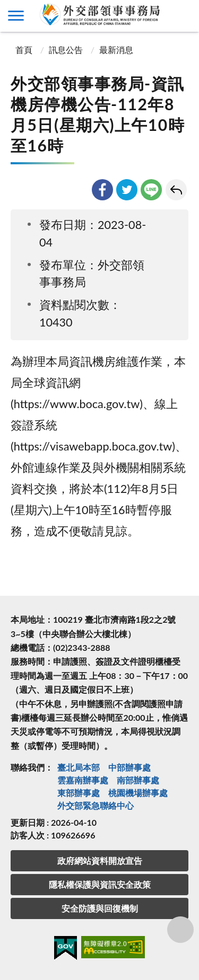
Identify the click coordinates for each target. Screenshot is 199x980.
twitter (127, 190)
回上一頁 (176, 190)
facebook (102, 190)
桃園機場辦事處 (138, 793)
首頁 (23, 50)
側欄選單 (16, 16)
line (151, 190)
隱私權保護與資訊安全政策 (100, 884)
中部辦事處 (129, 767)
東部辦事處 (79, 793)
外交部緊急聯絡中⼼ (96, 805)
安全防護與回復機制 (100, 908)
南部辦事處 (138, 780)
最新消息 (116, 50)
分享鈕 (180, 930)
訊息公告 (66, 50)
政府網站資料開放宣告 (100, 860)
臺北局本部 (79, 767)
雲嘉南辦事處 (83, 780)
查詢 (183, 16)
